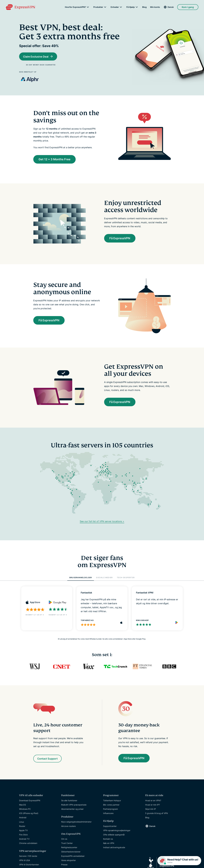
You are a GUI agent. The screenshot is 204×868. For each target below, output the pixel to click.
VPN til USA (25, 861)
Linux (22, 822)
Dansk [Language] (171, 7)
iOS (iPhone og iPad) (29, 814)
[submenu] (88, 7)
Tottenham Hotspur (112, 801)
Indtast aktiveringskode (114, 848)
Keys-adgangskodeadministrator (76, 822)
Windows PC (25, 809)
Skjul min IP (151, 809)
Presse (64, 865)
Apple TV (23, 831)
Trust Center (67, 844)
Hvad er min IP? (153, 805)
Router (22, 827)
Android (23, 818)
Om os (64, 839)
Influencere (108, 814)
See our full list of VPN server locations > (102, 522)
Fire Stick (23, 835)
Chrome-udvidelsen (28, 844)
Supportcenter (110, 826)
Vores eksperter (68, 861)
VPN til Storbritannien (29, 865)
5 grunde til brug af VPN (157, 814)
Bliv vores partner (111, 805)
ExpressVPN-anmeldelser (73, 856)
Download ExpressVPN (30, 801)
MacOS (23, 805)
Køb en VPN (109, 844)
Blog (144, 7)
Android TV (24, 839)
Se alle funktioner (69, 801)
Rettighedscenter (69, 848)
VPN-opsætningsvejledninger (117, 831)
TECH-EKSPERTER (126, 578)
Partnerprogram (110, 809)
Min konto (155, 7)
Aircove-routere (68, 826)
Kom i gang (188, 7)
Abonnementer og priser (72, 809)
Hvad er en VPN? (153, 801)
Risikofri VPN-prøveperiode (74, 805)
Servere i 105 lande (28, 856)
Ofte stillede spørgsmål (114, 835)
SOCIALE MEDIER (104, 578)
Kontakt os (108, 839)
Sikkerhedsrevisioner (71, 852)
